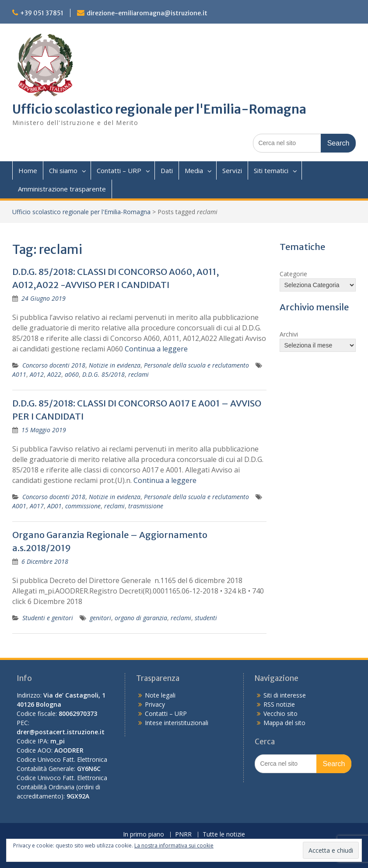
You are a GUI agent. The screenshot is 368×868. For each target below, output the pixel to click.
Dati (167, 170)
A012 (37, 374)
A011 (19, 374)
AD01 (54, 506)
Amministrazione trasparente (62, 189)
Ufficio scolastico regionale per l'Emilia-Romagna (159, 109)
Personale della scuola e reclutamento (196, 365)
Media (194, 170)
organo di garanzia (141, 618)
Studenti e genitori (48, 618)
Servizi (232, 170)
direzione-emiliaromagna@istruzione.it (147, 13)
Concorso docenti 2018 (54, 365)
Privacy (155, 704)
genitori (100, 618)
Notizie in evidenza (115, 365)
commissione (83, 506)
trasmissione (146, 506)
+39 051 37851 (42, 13)
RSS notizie (279, 704)
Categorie (293, 274)
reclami (138, 374)
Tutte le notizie (224, 835)
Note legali (160, 695)
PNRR (183, 835)
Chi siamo (63, 170)
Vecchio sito (280, 713)
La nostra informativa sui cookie (174, 845)
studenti (206, 618)
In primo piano (144, 835)
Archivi (289, 334)
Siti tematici (271, 170)
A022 (54, 374)
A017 (37, 506)
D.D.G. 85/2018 (103, 374)
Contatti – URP (119, 170)
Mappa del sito (284, 723)
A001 (19, 506)
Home (28, 170)
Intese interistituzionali (177, 723)
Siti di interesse (285, 695)
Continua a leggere (156, 349)
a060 (72, 374)
